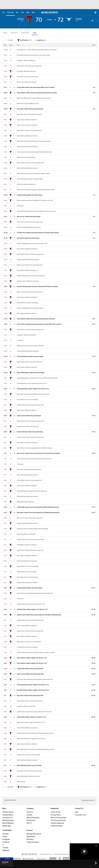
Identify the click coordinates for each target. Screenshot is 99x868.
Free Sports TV (8, 818)
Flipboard (6, 850)
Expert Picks (25, 33)
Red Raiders (25, 40)
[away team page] (30, 19)
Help (76, 812)
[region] (84, 852)
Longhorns (40, 40)
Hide (7, 859)
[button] (84, 851)
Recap (5, 33)
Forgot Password (33, 842)
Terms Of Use (56, 812)
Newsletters (31, 837)
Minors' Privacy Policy (58, 818)
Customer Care (80, 815)
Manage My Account (34, 834)
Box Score (14, 33)
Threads (5, 848)
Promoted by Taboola (88, 800)
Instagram (6, 839)
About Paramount (33, 818)
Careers (29, 815)
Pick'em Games (8, 812)
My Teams (30, 839)
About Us (30, 812)
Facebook (6, 842)
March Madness (8, 823)
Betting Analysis (8, 820)
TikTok (5, 837)
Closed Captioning (57, 823)
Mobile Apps (7, 826)
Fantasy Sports (8, 815)
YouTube (6, 834)
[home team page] (69, 19)
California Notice (57, 826)
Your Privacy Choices (58, 820)
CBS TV (29, 823)
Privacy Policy (56, 815)
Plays (35, 33)
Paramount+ (31, 820)
